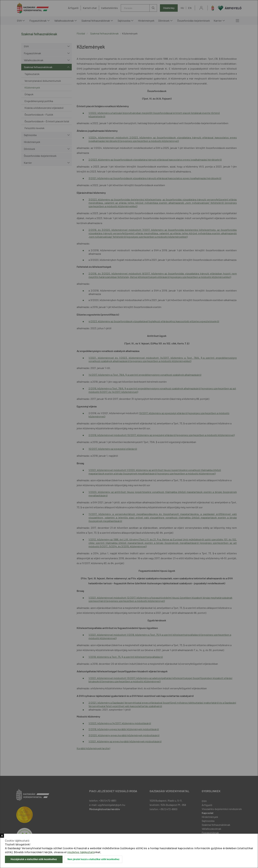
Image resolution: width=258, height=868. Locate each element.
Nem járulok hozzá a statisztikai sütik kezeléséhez (93, 859)
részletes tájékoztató (81, 852)
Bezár (2, 836)
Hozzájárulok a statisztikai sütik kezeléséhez (34, 859)
